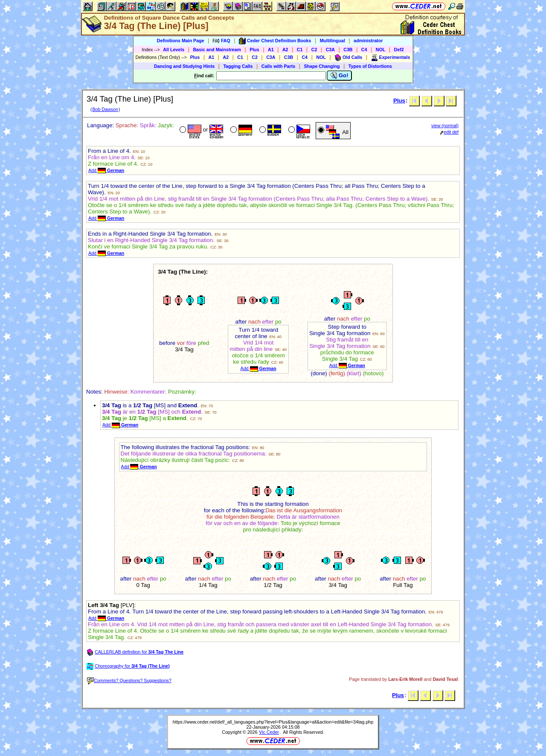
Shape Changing (322, 66)
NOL (381, 50)
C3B (348, 50)
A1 (271, 50)
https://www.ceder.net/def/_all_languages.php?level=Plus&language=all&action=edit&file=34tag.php (273, 722)
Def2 (399, 50)
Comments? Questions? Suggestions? (129, 680)
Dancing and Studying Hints (184, 66)
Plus (254, 50)
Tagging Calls (238, 66)
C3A (330, 50)
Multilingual (333, 41)
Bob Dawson (105, 109)
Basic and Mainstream (217, 50)
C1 (300, 50)
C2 (314, 50)
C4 (364, 50)
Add (106, 170)
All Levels (174, 50)
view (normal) (445, 126)
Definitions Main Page (181, 41)
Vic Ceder (269, 732)
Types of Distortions (370, 66)
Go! (339, 76)
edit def (449, 132)
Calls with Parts (278, 66)
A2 (285, 50)
